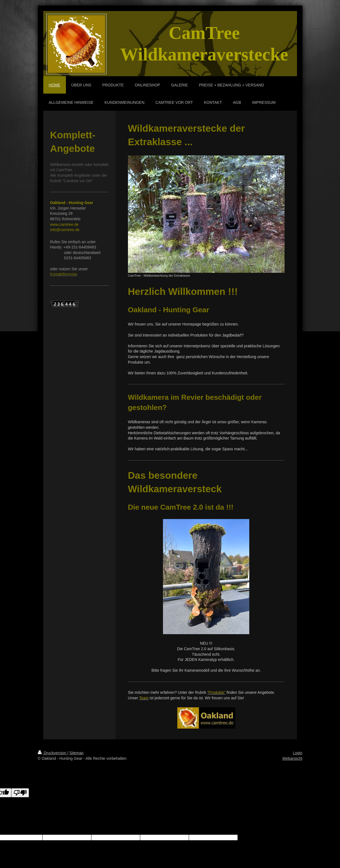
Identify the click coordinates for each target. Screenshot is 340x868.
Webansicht (292, 758)
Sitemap (77, 753)
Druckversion (53, 753)
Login (298, 753)
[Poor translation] (20, 793)
